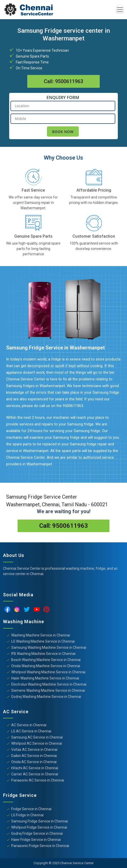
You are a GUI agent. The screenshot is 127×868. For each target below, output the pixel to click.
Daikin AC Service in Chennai (34, 756)
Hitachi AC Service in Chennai (35, 768)
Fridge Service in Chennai (31, 809)
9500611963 (69, 81)
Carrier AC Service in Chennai (35, 774)
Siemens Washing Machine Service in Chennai (48, 690)
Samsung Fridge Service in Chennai (40, 821)
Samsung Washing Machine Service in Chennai (49, 647)
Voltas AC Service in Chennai (34, 750)
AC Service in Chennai (29, 725)
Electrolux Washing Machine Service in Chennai (49, 684)
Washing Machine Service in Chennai (41, 635)
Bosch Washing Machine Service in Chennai (46, 660)
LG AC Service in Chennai (31, 731)
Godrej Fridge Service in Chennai (37, 833)
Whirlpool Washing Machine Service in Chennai (48, 672)
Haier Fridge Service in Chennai (36, 840)
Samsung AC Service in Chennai (37, 737)
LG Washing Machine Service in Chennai (43, 641)
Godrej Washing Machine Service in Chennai (46, 697)
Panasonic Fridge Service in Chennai (40, 846)
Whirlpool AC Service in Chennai (37, 743)
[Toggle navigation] (120, 10)
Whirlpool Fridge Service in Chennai (39, 827)
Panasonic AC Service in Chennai (38, 780)
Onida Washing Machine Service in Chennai (46, 666)
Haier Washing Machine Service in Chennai (45, 678)
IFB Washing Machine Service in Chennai (43, 654)
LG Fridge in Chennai (27, 815)
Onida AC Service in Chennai (34, 762)
